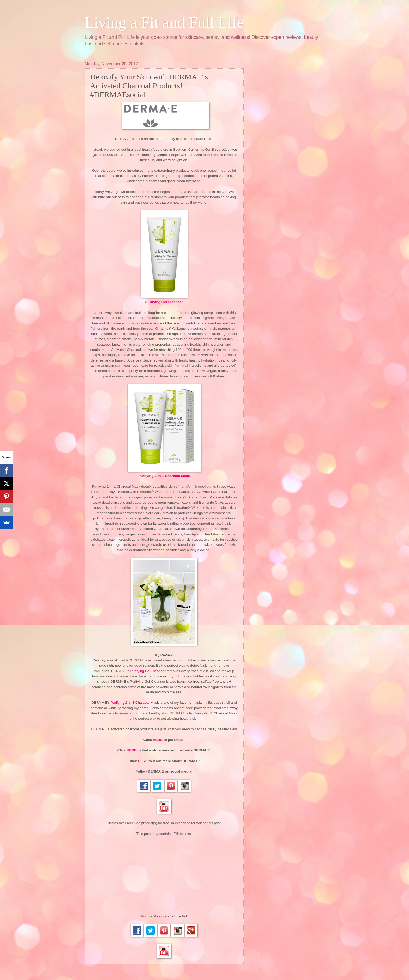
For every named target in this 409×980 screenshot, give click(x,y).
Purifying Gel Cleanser (164, 302)
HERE (158, 740)
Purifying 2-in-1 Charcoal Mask (164, 476)
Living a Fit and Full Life (164, 22)
